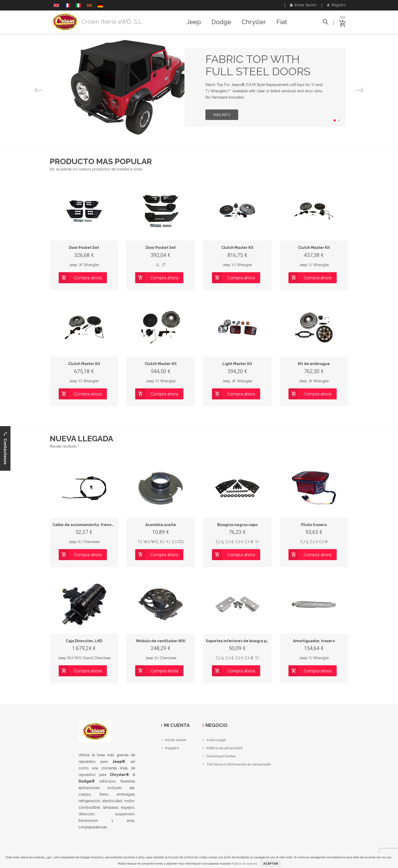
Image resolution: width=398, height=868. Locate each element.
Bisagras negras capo (237, 525)
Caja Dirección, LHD (84, 641)
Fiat (282, 22)
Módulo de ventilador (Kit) (161, 641)
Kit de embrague (314, 364)
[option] (199, 87)
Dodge (221, 22)
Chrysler (254, 22)
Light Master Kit (237, 364)
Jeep (194, 22)
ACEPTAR (271, 864)
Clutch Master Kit (237, 248)
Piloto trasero (314, 525)
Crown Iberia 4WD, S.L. (112, 22)
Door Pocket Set (84, 248)
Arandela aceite (161, 525)
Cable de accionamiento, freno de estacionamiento (101, 525)
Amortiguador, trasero (314, 641)
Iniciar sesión (303, 5)
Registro (336, 5)
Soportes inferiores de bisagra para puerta (246, 641)
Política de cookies (244, 864)
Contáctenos (5, 449)
